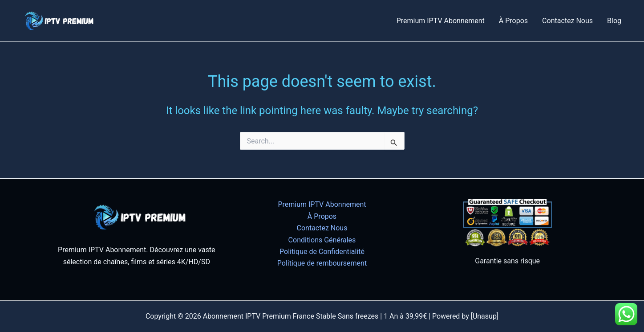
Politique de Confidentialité (322, 252)
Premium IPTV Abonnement (441, 21)
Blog (614, 21)
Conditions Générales (322, 240)
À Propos (513, 21)
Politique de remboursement (322, 263)
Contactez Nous (567, 21)
